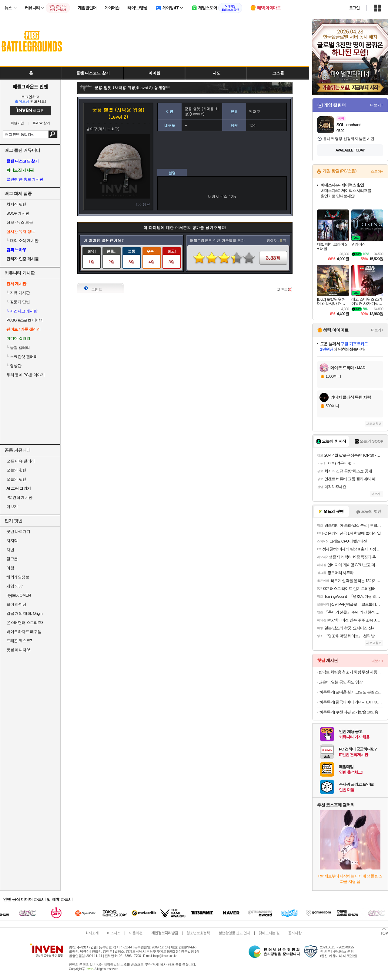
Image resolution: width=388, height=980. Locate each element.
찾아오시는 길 (269, 933)
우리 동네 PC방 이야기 (25, 375)
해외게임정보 (18, 577)
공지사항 (295, 933)
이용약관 (136, 933)
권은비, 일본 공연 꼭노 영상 (341, 682)
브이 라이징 (16, 604)
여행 (10, 568)
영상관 (14, 366)
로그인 (354, 8)
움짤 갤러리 (18, 347)
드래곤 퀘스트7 (19, 641)
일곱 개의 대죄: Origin (24, 613)
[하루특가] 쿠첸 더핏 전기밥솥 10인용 (348, 712)
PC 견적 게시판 (19, 497)
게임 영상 (14, 586)
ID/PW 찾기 (42, 123)
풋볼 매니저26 (18, 650)
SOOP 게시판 (18, 213)
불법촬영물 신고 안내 (234, 933)
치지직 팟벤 (16, 204)
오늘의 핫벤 (16, 470)
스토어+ (377, 172)
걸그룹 (12, 559)
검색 (53, 134)
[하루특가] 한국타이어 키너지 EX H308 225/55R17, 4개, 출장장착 (351, 702)
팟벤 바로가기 (18, 531)
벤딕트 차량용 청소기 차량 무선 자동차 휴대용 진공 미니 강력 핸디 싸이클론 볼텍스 (351, 672)
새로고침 (372, 424)
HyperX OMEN (18, 595)
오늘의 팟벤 (16, 479)
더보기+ (377, 105)
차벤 (10, 550)
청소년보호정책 (198, 933)
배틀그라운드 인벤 (30, 87)
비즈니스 (114, 933)
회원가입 (17, 123)
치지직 (12, 541)
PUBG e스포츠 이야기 (25, 320)
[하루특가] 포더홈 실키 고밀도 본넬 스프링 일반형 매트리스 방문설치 (351, 692)
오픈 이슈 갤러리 (21, 461)
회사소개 (92, 933)
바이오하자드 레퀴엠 (24, 632)
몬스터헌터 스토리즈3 (25, 623)
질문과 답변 (18, 302)
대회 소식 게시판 (22, 241)
